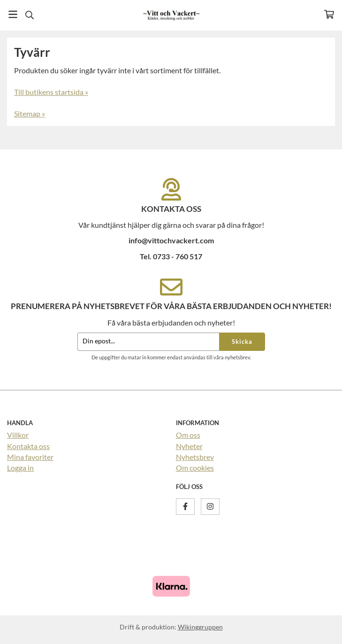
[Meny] (13, 14)
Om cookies (195, 468)
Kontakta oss (28, 446)
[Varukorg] (329, 14)
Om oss (188, 435)
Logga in (20, 468)
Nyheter (189, 446)
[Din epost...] (148, 342)
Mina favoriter (30, 457)
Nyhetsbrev (195, 457)
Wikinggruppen (200, 627)
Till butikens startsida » (51, 92)
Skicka (242, 341)
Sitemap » (30, 113)
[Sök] (29, 15)
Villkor (18, 435)
